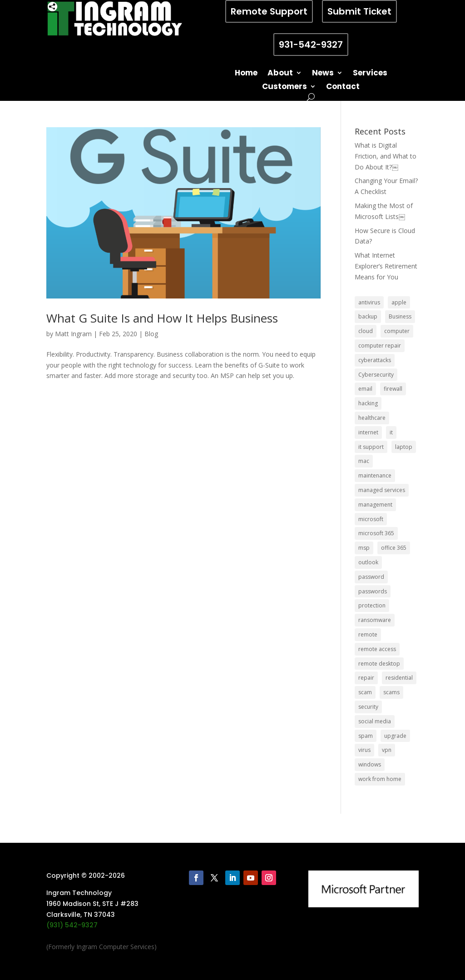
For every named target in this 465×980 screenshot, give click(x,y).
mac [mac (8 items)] (364, 461)
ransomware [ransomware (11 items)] (375, 620)
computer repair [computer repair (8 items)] (380, 346)
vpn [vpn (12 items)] (387, 750)
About (280, 74)
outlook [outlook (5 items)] (368, 562)
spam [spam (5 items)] (366, 736)
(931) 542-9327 (72, 925)
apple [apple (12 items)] (399, 302)
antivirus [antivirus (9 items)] (369, 302)
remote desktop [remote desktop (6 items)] (379, 664)
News (323, 74)
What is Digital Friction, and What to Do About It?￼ (386, 156)
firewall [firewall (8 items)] (393, 389)
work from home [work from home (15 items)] (380, 779)
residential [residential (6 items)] (399, 678)
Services (370, 74)
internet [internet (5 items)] (368, 432)
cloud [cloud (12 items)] (366, 331)
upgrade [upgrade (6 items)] (395, 736)
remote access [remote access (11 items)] (377, 649)
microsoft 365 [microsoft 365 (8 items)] (376, 533)
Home (246, 74)
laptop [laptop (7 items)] (404, 447)
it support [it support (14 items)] (371, 447)
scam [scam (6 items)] (365, 692)
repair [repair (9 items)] (366, 678)
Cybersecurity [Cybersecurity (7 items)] (376, 375)
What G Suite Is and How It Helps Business (162, 318)
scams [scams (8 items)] (391, 692)
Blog (151, 334)
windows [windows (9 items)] (370, 764)
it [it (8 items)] (391, 432)
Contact (343, 87)
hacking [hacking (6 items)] (368, 403)
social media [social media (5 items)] (375, 721)
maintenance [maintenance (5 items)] (375, 475)
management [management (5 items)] (375, 505)
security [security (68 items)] (368, 707)
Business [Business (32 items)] (400, 316)
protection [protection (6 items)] (372, 605)
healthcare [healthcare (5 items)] (372, 418)
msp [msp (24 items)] (364, 548)
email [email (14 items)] (365, 389)
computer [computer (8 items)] (397, 331)
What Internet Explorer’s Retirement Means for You (386, 266)
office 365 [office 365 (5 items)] (394, 548)
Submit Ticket (359, 11)
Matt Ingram (73, 334)
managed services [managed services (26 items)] (382, 490)
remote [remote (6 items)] (368, 634)
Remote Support (269, 11)
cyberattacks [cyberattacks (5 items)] (375, 360)
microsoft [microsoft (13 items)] (371, 519)
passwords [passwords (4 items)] (373, 591)
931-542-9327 (311, 45)
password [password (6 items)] (371, 577)
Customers (284, 87)
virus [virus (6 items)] (364, 750)
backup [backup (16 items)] (368, 316)
